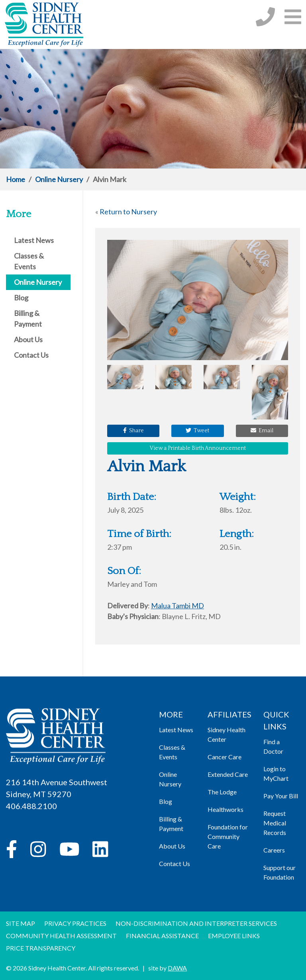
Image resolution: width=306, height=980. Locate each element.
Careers (274, 850)
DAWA (177, 968)
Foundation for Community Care (228, 836)
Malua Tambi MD (178, 606)
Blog (166, 801)
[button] (293, 17)
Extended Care (228, 774)
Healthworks (226, 809)
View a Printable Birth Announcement (198, 448)
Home (16, 179)
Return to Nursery (128, 212)
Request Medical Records (275, 823)
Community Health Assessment (61, 936)
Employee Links (234, 936)
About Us (172, 846)
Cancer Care (225, 757)
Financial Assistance (162, 936)
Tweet (197, 431)
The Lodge (222, 792)
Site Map (21, 923)
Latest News (176, 730)
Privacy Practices (75, 923)
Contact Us (175, 863)
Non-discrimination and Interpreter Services (196, 923)
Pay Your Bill (281, 796)
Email (262, 431)
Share (133, 431)
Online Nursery (59, 179)
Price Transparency (41, 948)
